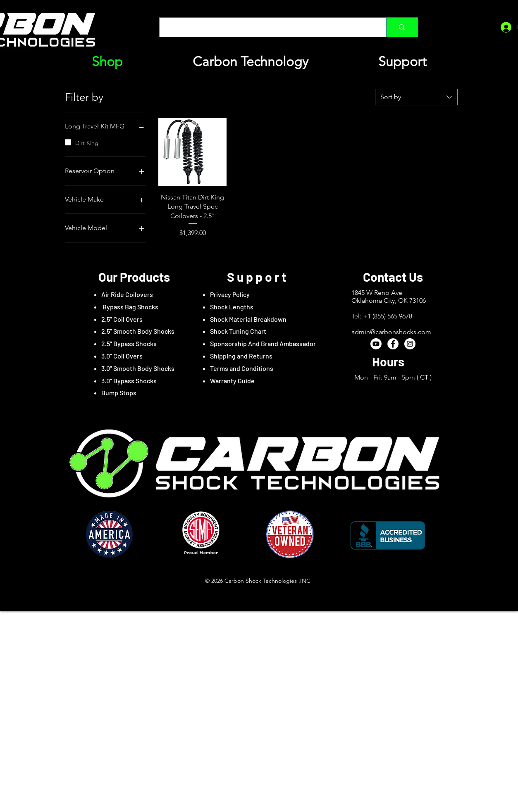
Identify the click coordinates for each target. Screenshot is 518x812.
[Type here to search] (267, 27)
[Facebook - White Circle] (393, 344)
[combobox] (416, 97)
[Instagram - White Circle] (410, 344)
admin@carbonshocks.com (391, 332)
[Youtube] (376, 344)
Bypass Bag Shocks (130, 307)
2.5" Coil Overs (122, 319)
